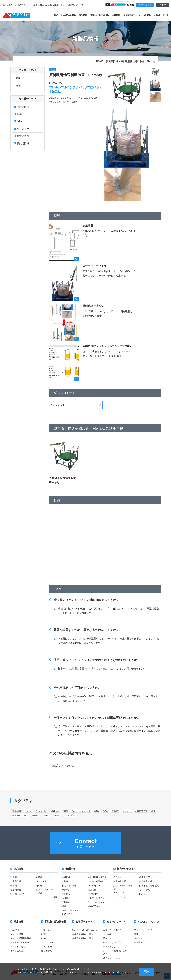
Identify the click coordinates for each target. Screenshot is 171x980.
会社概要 (66, 878)
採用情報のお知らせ (20, 942)
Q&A (18, 122)
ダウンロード (22, 129)
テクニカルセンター (97, 902)
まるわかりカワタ (114, 921)
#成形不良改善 (141, 811)
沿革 (64, 906)
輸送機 (14, 886)
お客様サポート (161, 15)
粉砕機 (39, 878)
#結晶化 (57, 816)
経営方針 (118, 878)
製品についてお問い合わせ (85, 930)
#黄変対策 (16, 816)
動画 (18, 114)
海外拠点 (66, 898)
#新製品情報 (17, 811)
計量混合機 (16, 882)
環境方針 (92, 890)
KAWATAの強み (68, 15)
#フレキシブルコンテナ (81, 811)
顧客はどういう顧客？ (114, 942)
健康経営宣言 (94, 906)
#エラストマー (70, 816)
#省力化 (29, 811)
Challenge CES (95, 886)
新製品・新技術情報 (100, 15)
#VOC (105, 811)
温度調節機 (16, 890)
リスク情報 (145, 890)
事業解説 (66, 890)
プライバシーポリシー (73, 972)
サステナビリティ (96, 898)
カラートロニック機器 (47, 897)
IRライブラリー (121, 897)
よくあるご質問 (18, 946)
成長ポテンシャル (112, 957)
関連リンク (139, 934)
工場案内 (66, 902)
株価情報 (145, 878)
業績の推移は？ (110, 946)
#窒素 (153, 811)
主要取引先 (93, 894)
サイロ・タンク (43, 882)
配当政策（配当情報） (150, 886)
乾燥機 (14, 878)
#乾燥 (26, 816)
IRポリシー (145, 894)
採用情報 (147, 15)
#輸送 (97, 811)
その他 (39, 886)
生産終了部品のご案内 (83, 934)
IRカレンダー (120, 893)
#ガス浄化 (128, 811)
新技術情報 (21, 144)
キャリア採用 (17, 934)
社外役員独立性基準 (97, 878)
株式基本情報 (146, 882)
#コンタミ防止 (42, 811)
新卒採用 (15, 930)
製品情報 (83, 15)
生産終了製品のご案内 (83, 938)
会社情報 (116, 15)
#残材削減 (55, 811)
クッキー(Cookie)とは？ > (116, 972)
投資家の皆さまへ (132, 15)
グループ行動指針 (96, 882)
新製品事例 (21, 137)
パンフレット (58, 405)
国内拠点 (66, 894)
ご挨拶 (65, 882)
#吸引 (66, 811)
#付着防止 (46, 816)
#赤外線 (35, 816)
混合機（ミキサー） (20, 894)
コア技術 (107, 934)
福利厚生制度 (17, 950)
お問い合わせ (145, 5)
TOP (56, 15)
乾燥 (17, 78)
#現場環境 (115, 811)
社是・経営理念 (69, 886)
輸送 (17, 85)
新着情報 (138, 942)
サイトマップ (140, 938)
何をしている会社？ (113, 930)
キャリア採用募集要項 (21, 938)
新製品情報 (21, 107)
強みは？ (107, 938)
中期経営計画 (120, 882)
